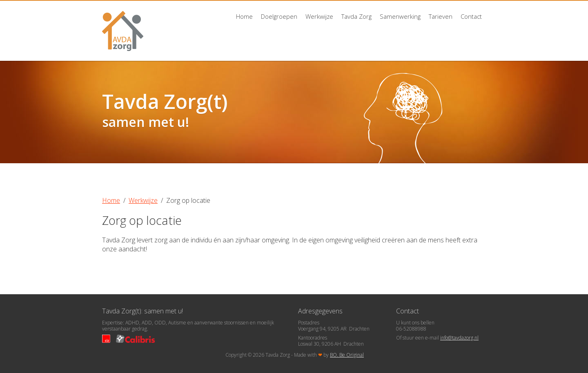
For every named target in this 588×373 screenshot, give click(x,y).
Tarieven (441, 16)
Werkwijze (319, 16)
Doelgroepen (279, 16)
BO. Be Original (347, 355)
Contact (471, 16)
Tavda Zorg (356, 16)
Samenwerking (400, 16)
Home (244, 16)
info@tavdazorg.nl (459, 338)
